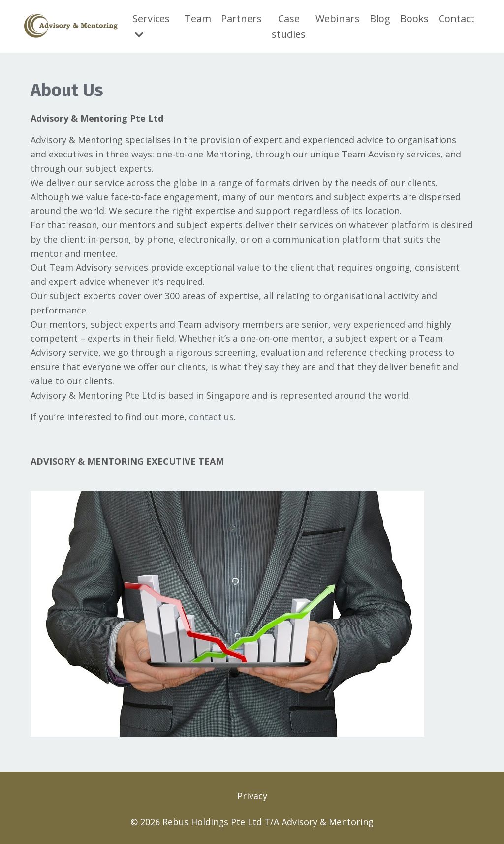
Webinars (338, 18)
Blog (380, 18)
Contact (457, 18)
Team (198, 18)
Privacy (252, 796)
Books (414, 18)
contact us (211, 417)
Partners (241, 18)
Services (151, 26)
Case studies (289, 26)
